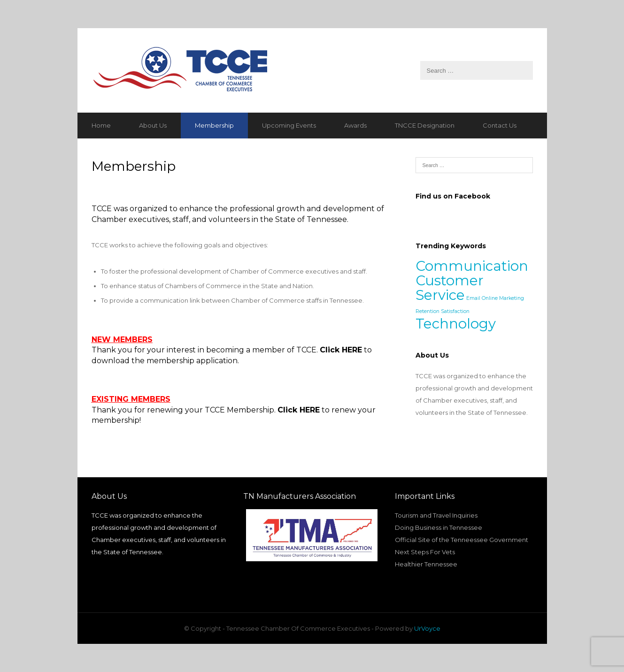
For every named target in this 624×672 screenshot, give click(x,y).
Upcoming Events (289, 125)
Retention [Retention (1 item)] (428, 311)
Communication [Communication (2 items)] (472, 266)
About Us (153, 125)
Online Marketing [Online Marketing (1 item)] (503, 298)
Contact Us (500, 125)
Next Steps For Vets (425, 552)
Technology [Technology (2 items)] (456, 324)
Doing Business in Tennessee (439, 527)
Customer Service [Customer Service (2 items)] (450, 288)
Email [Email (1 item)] (473, 298)
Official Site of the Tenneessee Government (462, 540)
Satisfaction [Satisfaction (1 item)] (455, 311)
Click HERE (341, 350)
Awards (355, 125)
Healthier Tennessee (426, 564)
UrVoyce (427, 628)
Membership (214, 125)
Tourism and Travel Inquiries (436, 515)
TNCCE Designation (425, 125)
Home (101, 125)
